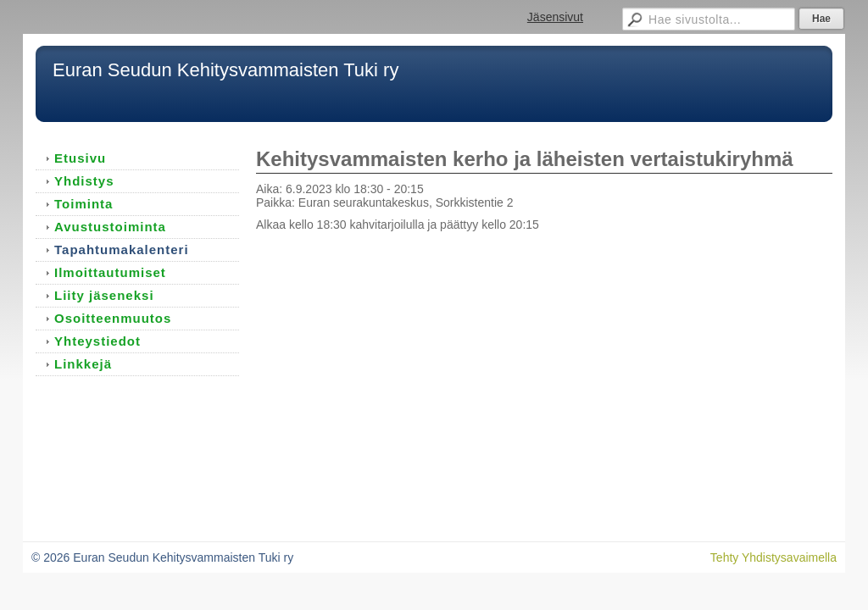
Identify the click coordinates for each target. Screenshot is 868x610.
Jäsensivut (555, 17)
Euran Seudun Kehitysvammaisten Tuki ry (225, 70)
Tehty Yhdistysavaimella (773, 557)
